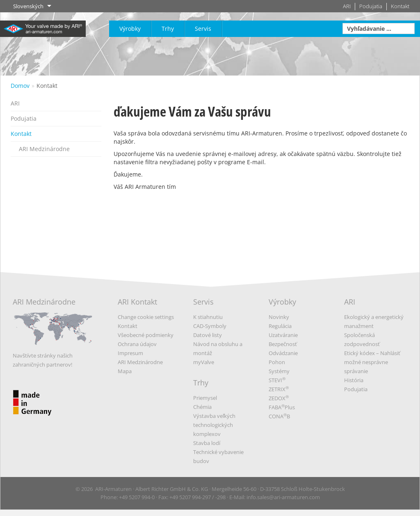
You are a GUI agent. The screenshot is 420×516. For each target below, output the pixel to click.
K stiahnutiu (208, 317)
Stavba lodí (207, 443)
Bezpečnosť (283, 344)
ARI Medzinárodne (44, 149)
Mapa (125, 371)
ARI (347, 6)
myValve (204, 362)
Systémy (279, 371)
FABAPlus (282, 407)
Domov (20, 86)
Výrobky (130, 29)
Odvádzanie (283, 353)
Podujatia (371, 6)
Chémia (202, 407)
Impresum (130, 353)
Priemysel (205, 398)
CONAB (279, 416)
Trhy (168, 29)
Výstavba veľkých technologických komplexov (214, 425)
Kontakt (400, 6)
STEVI (277, 380)
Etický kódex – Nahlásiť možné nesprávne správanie (372, 362)
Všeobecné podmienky (146, 335)
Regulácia (280, 326)
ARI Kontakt (137, 302)
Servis (203, 29)
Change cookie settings (146, 317)
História (354, 380)
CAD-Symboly (210, 326)
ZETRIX (279, 389)
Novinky (279, 317)
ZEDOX (279, 398)
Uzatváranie (283, 335)
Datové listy (208, 335)
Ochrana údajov (137, 344)
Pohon (277, 362)
